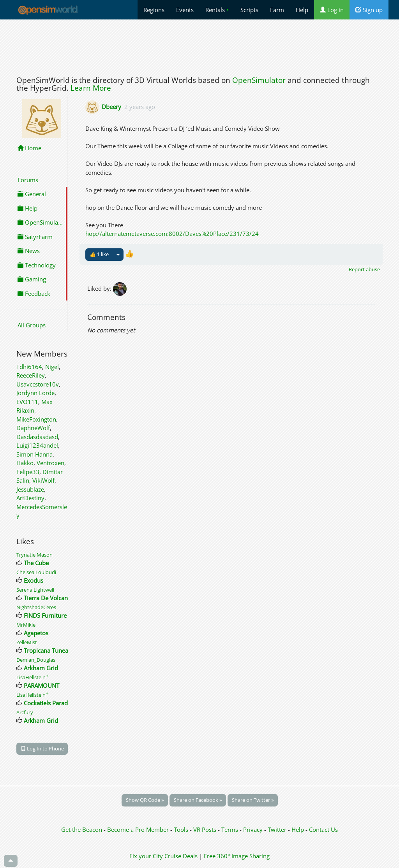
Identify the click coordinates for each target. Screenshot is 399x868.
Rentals (217, 10)
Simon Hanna (34, 454)
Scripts (249, 10)
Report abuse (364, 269)
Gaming (32, 279)
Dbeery (111, 107)
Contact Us (323, 829)
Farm (277, 10)
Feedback (34, 293)
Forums (28, 180)
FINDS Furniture (45, 615)
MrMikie (26, 625)
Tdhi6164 (29, 367)
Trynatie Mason (34, 555)
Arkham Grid (41, 668)
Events (185, 10)
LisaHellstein (33, 677)
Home (29, 148)
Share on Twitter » (253, 800)
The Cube (36, 563)
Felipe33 (28, 472)
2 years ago (140, 107)
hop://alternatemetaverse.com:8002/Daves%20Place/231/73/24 (172, 234)
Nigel (52, 367)
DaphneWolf (33, 428)
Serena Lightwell (35, 590)
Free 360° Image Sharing (237, 856)
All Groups (32, 325)
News (29, 251)
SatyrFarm (35, 237)
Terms (230, 829)
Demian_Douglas (36, 660)
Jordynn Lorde (35, 393)
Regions (154, 10)
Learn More (91, 88)
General (32, 194)
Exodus (34, 580)
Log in (332, 10)
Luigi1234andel (37, 445)
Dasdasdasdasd (37, 437)
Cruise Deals (181, 856)
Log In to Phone (42, 749)
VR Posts (206, 829)
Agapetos (36, 633)
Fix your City (146, 856)
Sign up (369, 10)
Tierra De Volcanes (49, 598)
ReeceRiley (31, 375)
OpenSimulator (259, 80)
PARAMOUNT (41, 685)
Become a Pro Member (139, 829)
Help (302, 10)
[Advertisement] (199, 46)
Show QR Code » (145, 800)
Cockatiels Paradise (49, 703)
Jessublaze (30, 489)
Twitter (277, 829)
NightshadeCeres (36, 607)
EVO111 (27, 402)
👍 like (99, 254)
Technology (37, 265)
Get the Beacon (82, 829)
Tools (182, 829)
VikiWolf (43, 480)
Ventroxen (50, 463)
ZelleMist (27, 642)
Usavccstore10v (38, 384)
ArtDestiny (30, 498)
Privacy (253, 829)
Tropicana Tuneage (49, 650)
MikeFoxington (36, 419)
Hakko (25, 463)
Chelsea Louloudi (36, 572)
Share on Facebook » (198, 800)
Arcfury (25, 712)
